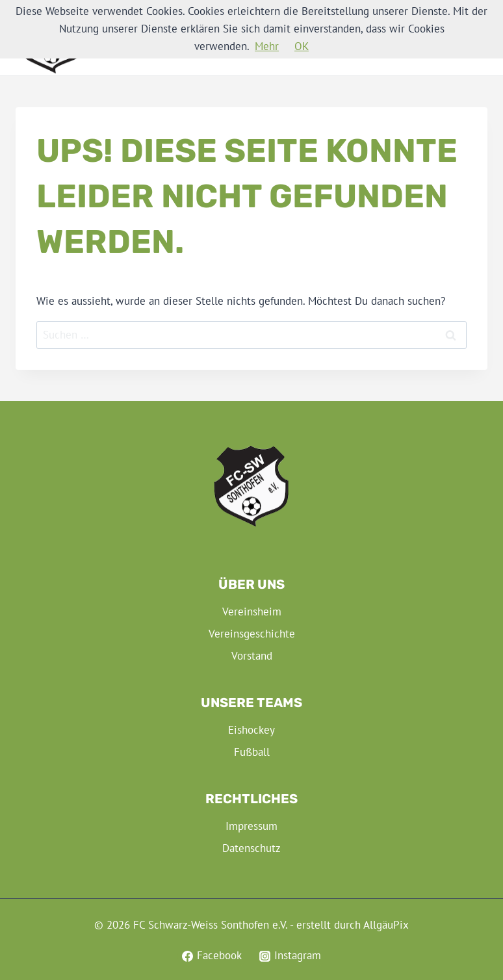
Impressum (251, 826)
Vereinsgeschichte (252, 634)
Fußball (252, 752)
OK (302, 46)
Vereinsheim (252, 612)
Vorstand (252, 656)
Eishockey (251, 730)
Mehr (267, 46)
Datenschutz (251, 848)
